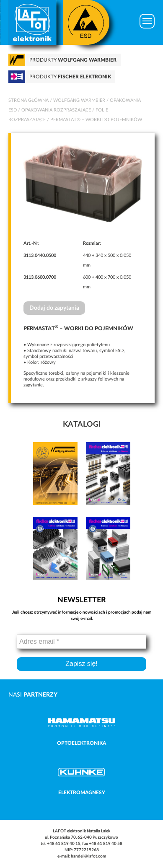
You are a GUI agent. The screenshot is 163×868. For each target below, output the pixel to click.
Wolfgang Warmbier (79, 100)
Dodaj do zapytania (54, 308)
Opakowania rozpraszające (56, 110)
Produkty (73, 60)
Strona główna (28, 100)
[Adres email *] (81, 642)
